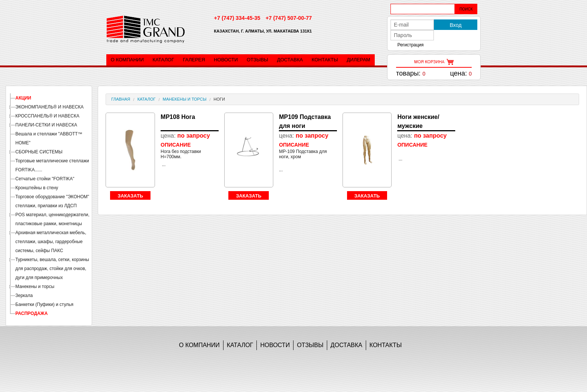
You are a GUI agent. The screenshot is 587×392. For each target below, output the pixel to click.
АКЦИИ (23, 98)
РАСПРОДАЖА (31, 313)
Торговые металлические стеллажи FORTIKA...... (52, 165)
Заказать (130, 196)
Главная (121, 99)
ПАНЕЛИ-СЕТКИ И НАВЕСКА (46, 125)
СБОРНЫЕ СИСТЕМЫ (39, 152)
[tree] (49, 206)
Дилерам (358, 60)
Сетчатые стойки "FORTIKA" (45, 179)
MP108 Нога (178, 117)
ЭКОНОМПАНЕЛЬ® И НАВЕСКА (49, 107)
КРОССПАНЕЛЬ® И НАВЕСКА (47, 116)
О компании (127, 60)
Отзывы (257, 60)
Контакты (325, 60)
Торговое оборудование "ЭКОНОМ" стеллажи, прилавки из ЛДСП (52, 201)
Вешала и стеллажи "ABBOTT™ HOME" (49, 138)
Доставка (290, 60)
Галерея (194, 60)
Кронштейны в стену (37, 188)
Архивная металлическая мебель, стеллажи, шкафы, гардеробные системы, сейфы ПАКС (51, 242)
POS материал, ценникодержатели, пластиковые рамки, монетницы (52, 219)
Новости (226, 60)
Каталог (163, 60)
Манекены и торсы (35, 287)
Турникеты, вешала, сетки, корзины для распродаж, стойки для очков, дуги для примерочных (52, 269)
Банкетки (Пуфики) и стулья (44, 304)
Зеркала (24, 295)
